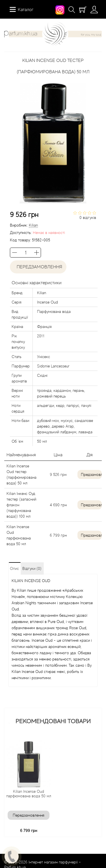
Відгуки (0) (32, 568)
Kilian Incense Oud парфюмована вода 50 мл (29, 794)
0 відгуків (88, 217)
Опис (14, 568)
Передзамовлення (38, 267)
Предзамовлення (91, 474)
